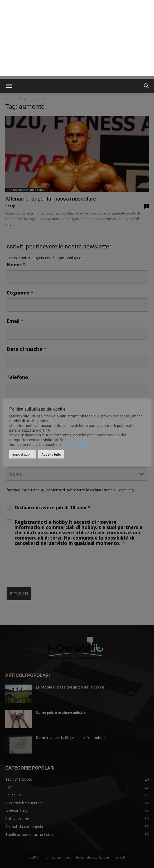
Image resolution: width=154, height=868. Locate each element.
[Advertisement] (77, 39)
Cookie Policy (74, 445)
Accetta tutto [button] (51, 454)
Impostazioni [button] (22, 454)
